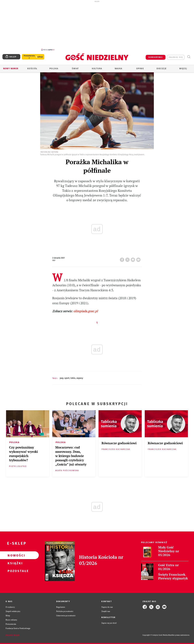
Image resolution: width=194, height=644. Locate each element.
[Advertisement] (97, 26)
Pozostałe (15, 569)
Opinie (140, 67)
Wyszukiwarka (189, 55)
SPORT (67, 376)
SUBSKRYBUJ (156, 56)
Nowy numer (11, 67)
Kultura (97, 67)
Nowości (15, 554)
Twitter (128, 257)
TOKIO (73, 376)
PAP (62, 376)
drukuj (134, 257)
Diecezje (161, 67)
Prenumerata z (29, 55)
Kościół (32, 67)
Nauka (119, 67)
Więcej (183, 67)
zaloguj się (176, 56)
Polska (54, 67)
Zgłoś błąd (13, 634)
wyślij (139, 257)
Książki (15, 561)
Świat (75, 67)
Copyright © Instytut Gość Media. (155, 633)
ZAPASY (80, 376)
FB (123, 257)
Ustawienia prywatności (66, 614)
